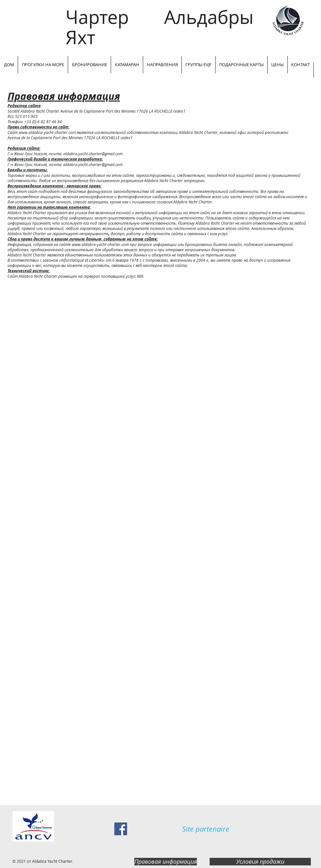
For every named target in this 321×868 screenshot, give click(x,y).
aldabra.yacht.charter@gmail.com (93, 154)
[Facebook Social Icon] (121, 829)
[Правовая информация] (166, 862)
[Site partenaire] (206, 829)
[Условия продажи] (260, 862)
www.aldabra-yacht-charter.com (47, 132)
